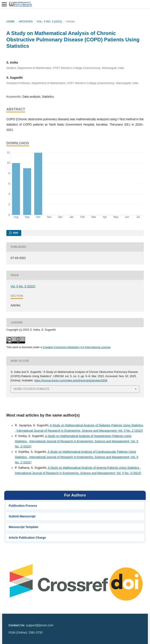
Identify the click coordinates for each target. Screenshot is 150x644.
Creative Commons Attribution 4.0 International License (76, 347)
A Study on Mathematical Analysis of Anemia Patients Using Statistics (94, 468)
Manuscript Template (23, 527)
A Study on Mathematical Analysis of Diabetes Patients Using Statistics (97, 425)
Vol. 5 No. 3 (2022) (49, 21)
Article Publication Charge (27, 538)
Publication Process (23, 506)
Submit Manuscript (22, 516)
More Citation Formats (31, 389)
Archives (26, 21)
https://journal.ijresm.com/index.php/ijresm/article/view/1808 (71, 380)
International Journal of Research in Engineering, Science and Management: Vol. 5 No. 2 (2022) (80, 431)
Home (11, 21)
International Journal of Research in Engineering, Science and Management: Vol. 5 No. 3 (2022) (78, 473)
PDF (15, 233)
